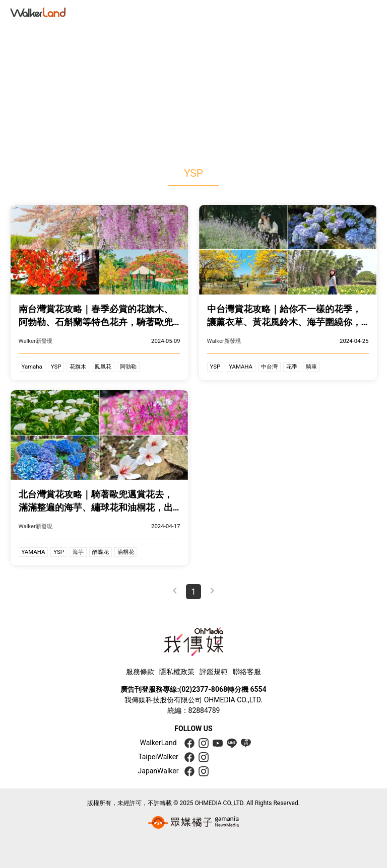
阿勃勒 (128, 367)
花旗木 (78, 367)
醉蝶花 (101, 552)
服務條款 (140, 672)
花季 (292, 367)
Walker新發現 (36, 341)
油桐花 (126, 552)
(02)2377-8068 (203, 689)
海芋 (78, 552)
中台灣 (269, 367)
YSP (56, 367)
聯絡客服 (247, 672)
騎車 (311, 367)
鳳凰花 (103, 367)
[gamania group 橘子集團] (193, 823)
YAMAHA (241, 367)
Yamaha (32, 367)
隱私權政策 (177, 672)
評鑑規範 (214, 672)
